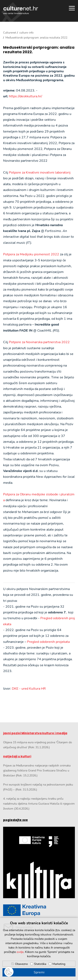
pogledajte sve (15, 820)
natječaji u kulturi (17, 756)
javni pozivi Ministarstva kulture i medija (35, 733)
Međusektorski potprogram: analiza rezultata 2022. (39, 50)
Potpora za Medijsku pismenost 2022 (31, 254)
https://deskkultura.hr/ (26, 96)
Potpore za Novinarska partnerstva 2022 (39, 342)
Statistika (40, 964)
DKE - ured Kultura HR (29, 689)
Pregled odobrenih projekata (48, 642)
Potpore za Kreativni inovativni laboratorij (40, 173)
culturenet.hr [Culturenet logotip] (21, 10)
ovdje (20, 952)
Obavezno (21, 964)
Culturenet (10, 33)
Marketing (59, 964)
